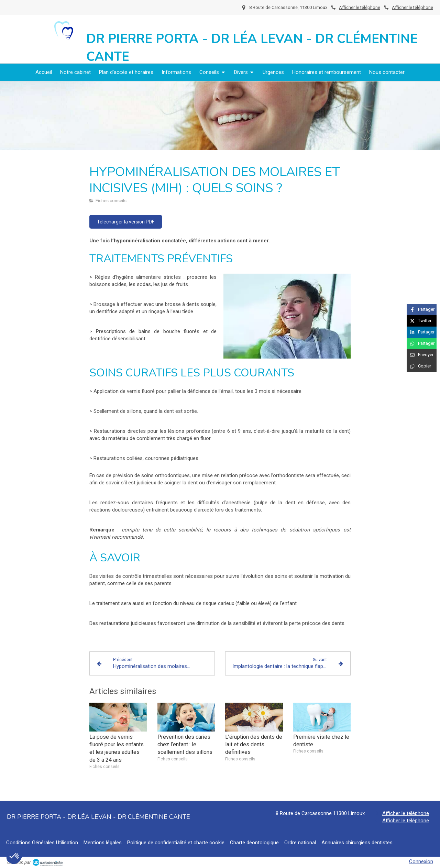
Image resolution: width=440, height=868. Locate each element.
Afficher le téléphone (412, 7)
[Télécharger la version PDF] (126, 222)
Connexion (421, 861)
